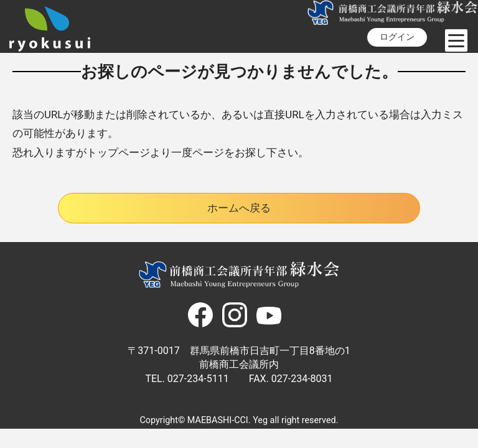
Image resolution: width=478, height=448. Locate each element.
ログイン (397, 37)
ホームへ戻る (239, 208)
